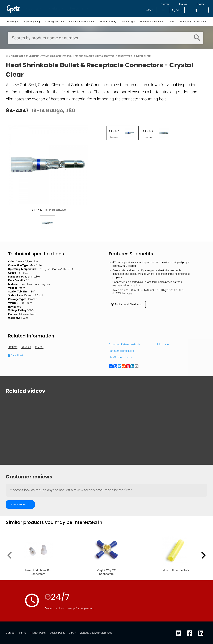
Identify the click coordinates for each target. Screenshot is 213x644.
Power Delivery (108, 22)
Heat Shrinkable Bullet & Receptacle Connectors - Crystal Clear (112, 56)
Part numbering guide (121, 351)
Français (165, 4)
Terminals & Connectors (56, 56)
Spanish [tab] (26, 347)
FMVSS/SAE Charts (120, 357)
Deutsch (183, 4)
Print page (163, 345)
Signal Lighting (32, 22)
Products (32, 8)
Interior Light (128, 22)
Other (172, 22)
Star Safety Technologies (193, 22)
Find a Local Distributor (126, 304)
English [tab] (13, 347)
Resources (78, 8)
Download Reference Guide (124, 345)
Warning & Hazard (54, 22)
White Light (13, 22)
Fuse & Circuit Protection (82, 22)
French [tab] (39, 347)
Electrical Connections (152, 22)
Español (201, 4)
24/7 (149, 10)
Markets (55, 8)
